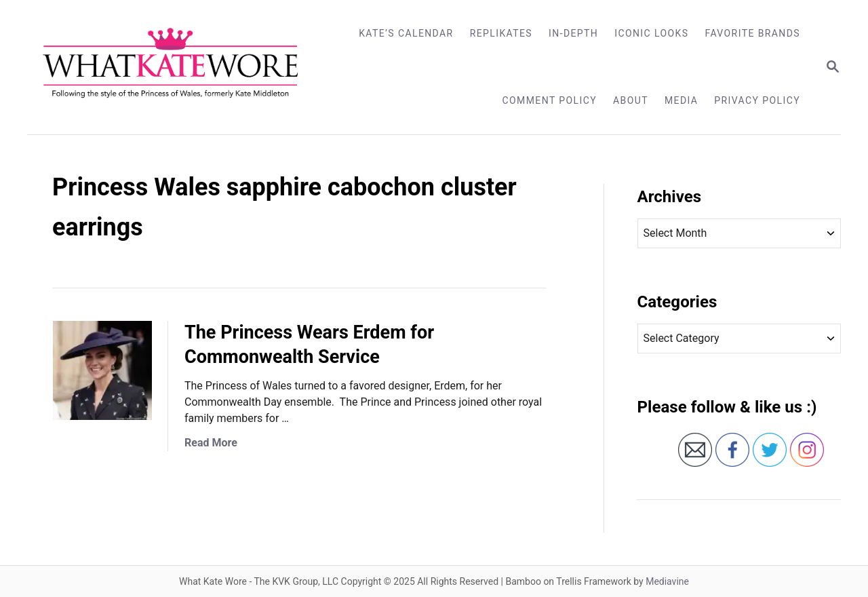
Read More (211, 443)
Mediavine (667, 581)
